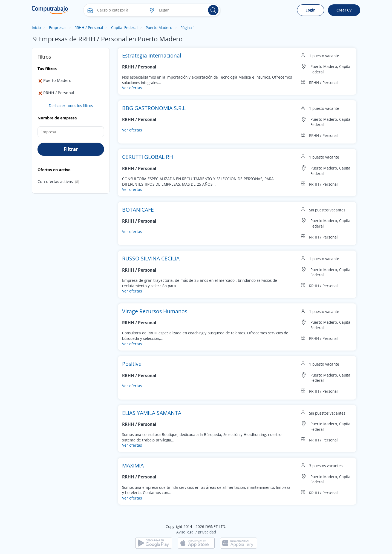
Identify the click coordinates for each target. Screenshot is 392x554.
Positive (132, 364)
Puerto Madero (159, 28)
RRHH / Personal (89, 28)
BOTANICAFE (138, 210)
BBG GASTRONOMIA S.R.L (154, 108)
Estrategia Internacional (152, 55)
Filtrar (71, 149)
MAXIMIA (133, 465)
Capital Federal (124, 28)
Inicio (36, 28)
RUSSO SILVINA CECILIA (151, 258)
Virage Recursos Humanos (155, 311)
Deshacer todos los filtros (71, 106)
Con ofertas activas (55, 181)
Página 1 (188, 28)
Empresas (58, 28)
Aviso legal (185, 532)
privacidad (207, 532)
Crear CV (344, 10)
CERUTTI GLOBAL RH (148, 157)
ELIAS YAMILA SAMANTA (152, 413)
